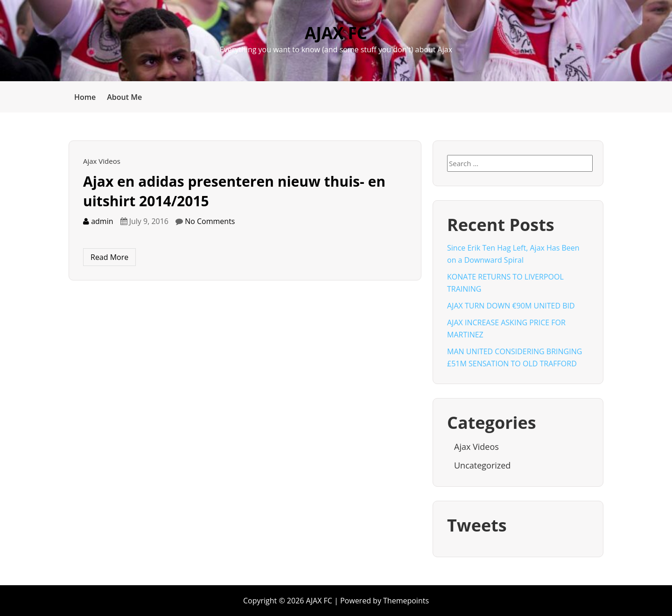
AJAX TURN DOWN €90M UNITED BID (511, 306)
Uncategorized (482, 465)
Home (85, 97)
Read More (109, 257)
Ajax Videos (102, 161)
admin (98, 221)
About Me (124, 97)
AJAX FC (336, 33)
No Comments (210, 221)
